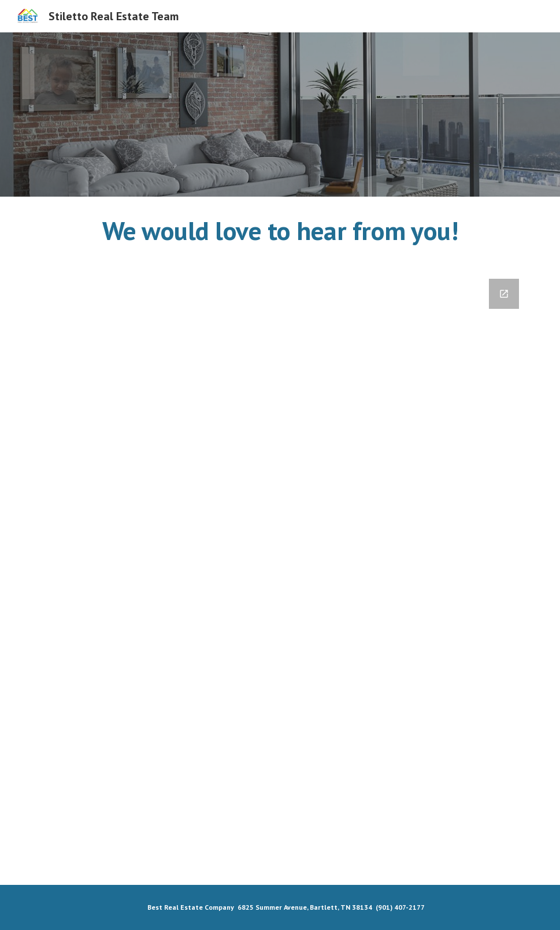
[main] (280, 231)
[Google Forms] (280, 575)
